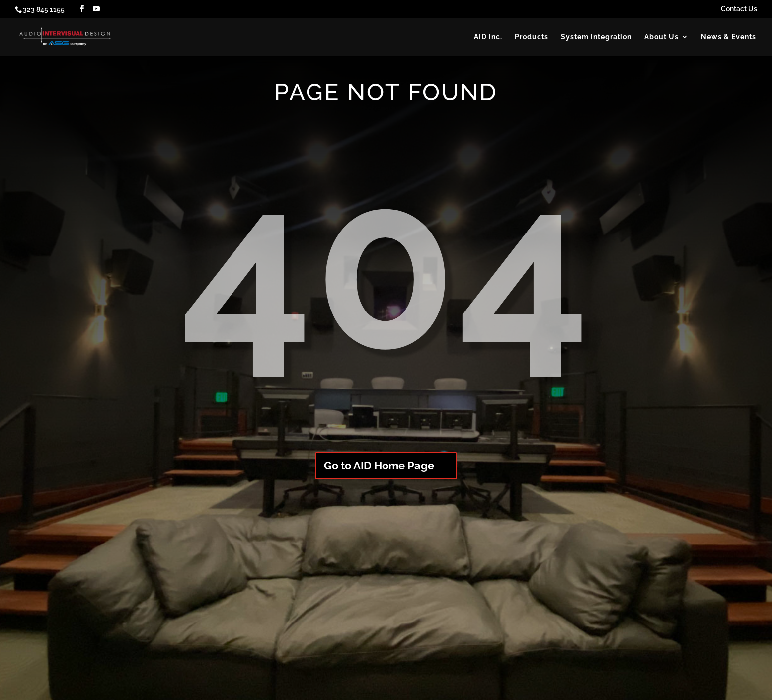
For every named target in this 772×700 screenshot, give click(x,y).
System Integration (596, 37)
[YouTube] (96, 9)
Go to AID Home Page (379, 466)
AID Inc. (488, 37)
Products (532, 37)
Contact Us (739, 9)
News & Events (729, 37)
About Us (661, 37)
